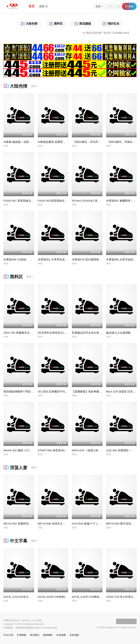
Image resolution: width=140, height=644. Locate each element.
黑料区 (13, 277)
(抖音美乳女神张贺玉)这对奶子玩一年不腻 (63, 333)
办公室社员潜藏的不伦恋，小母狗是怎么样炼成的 (68, 391)
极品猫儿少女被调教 (118, 333)
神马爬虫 (35, 635)
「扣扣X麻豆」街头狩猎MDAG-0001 (94, 142)
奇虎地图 (61, 635)
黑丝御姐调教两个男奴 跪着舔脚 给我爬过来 (30, 391)
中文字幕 (15, 541)
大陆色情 (15, 86)
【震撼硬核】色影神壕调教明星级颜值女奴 (98, 391)
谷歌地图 (74, 635)
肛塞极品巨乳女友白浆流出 (88, 333)
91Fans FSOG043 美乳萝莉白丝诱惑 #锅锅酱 (99, 201)
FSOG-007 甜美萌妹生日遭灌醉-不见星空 (29, 201)
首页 (32, 6)
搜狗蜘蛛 (48, 635)
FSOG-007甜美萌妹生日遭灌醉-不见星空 (63, 201)
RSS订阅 (8, 635)
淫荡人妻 (15, 468)
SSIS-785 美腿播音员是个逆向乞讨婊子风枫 (30, 333)
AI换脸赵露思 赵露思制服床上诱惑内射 (61, 142)
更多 (35, 86)
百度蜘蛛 (22, 635)
